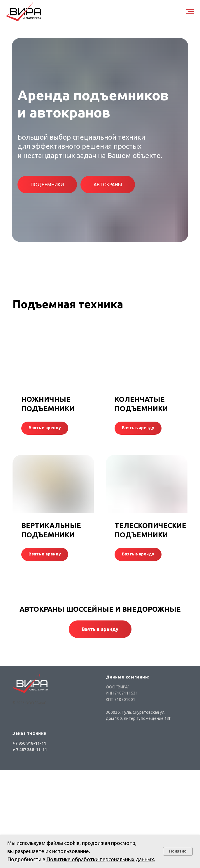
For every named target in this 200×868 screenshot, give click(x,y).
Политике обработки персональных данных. (101, 859)
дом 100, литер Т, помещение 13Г (138, 718)
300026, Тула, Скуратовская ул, (136, 712)
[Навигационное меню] (190, 12)
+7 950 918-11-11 (29, 743)
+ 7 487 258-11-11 (30, 750)
